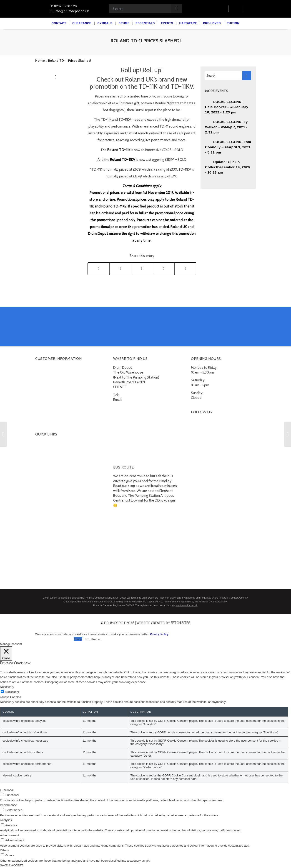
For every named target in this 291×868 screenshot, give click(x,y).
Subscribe (43, 417)
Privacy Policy (159, 634)
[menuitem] (59, 23)
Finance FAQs (45, 401)
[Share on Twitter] (120, 269)
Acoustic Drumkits (51, 460)
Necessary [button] (7, 687)
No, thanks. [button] (94, 639)
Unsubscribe (44, 423)
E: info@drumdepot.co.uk (70, 11)
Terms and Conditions (52, 406)
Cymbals (42, 449)
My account (44, 368)
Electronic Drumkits (52, 465)
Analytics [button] (6, 820)
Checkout (42, 379)
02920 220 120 (131, 395)
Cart (38, 374)
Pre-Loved (43, 493)
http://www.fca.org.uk (186, 606)
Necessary (12, 692)
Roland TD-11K (119, 150)
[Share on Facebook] (99, 269)
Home (40, 61)
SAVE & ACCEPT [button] (12, 865)
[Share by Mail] (185, 269)
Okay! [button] (78, 639)
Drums (40, 454)
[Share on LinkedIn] (142, 269)
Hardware (42, 487)
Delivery (41, 390)
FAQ (38, 395)
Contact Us (44, 384)
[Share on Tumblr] (164, 269)
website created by (163, 623)
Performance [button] (8, 805)
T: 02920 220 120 (64, 6)
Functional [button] (7, 790)
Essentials (43, 482)
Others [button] (4, 850)
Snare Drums (48, 476)
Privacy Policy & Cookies (53, 412)
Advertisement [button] (9, 835)
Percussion (46, 471)
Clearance (43, 443)
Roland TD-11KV (123, 160)
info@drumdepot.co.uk (140, 400)
